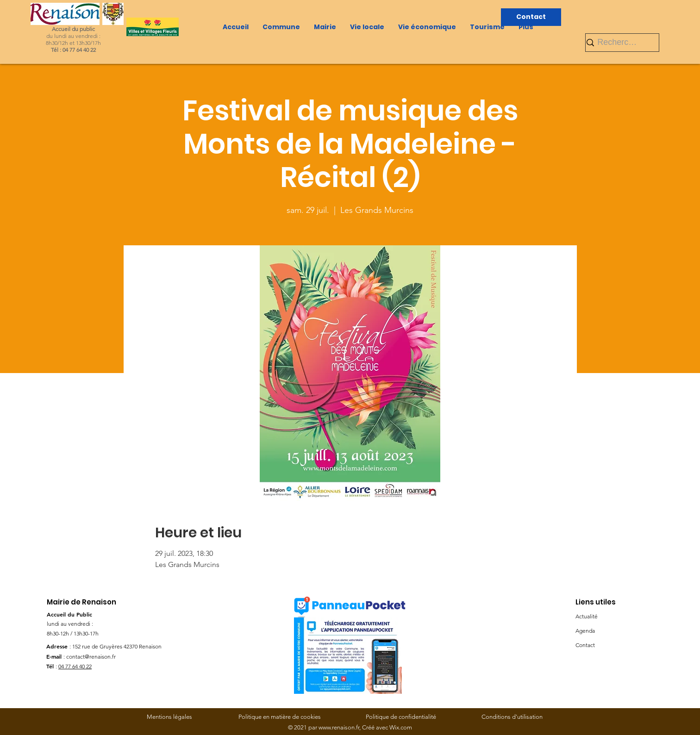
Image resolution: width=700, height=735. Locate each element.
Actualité (587, 616)
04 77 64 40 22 (75, 666)
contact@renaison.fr (91, 657)
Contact (585, 645)
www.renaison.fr (339, 727)
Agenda (585, 631)
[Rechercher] (618, 42)
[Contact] (531, 17)
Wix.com (401, 727)
